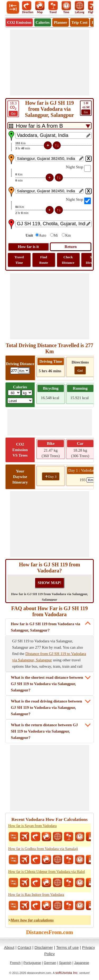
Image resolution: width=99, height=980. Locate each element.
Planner (61, 22)
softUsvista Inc (67, 973)
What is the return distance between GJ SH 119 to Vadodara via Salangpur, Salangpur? (44, 731)
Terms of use (68, 947)
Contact (25, 947)
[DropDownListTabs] (49, 126)
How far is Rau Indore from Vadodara (36, 895)
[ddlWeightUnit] (27, 393)
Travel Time (19, 260)
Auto (43, 235)
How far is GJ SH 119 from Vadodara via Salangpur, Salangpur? (46, 627)
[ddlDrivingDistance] (24, 371)
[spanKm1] (92, 480)
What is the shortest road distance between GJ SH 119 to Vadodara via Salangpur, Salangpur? (47, 684)
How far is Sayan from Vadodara (32, 826)
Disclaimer (44, 947)
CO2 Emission (19, 22)
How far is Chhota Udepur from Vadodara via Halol (47, 872)
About (9, 947)
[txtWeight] (14, 393)
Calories (43, 22)
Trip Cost (80, 22)
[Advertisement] (50, 63)
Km (68, 235)
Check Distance (68, 260)
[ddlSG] (20, 401)
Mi (56, 235)
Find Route (44, 260)
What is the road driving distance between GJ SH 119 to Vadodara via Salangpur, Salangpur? (46, 707)
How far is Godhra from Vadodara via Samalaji (43, 849)
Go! (80, 371)
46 (86, 108)
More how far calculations (32, 920)
